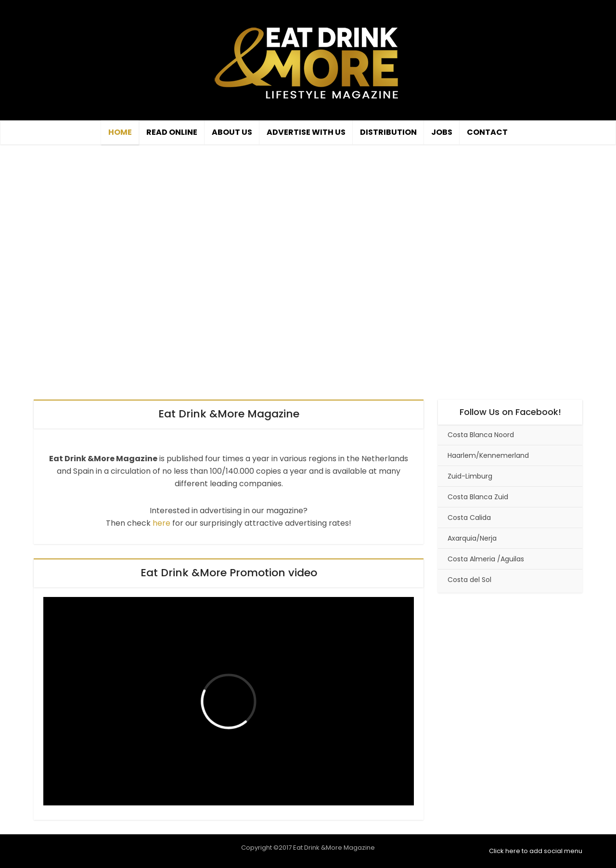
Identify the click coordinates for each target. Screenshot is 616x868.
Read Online (172, 132)
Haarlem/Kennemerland (488, 455)
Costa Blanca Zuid (478, 497)
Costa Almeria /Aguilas (486, 559)
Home (120, 132)
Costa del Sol (469, 580)
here (161, 523)
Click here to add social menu (536, 851)
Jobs (442, 132)
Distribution (388, 132)
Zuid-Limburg (470, 476)
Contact (487, 132)
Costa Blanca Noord (481, 435)
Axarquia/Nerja (472, 538)
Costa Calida (469, 518)
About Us (232, 132)
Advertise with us (306, 132)
